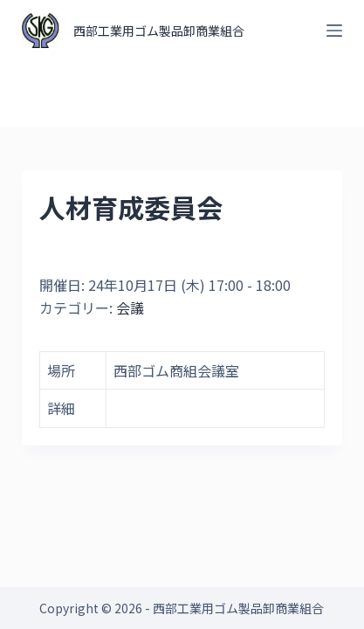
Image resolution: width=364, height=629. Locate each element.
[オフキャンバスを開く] (334, 31)
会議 (130, 308)
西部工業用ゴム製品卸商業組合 (159, 31)
